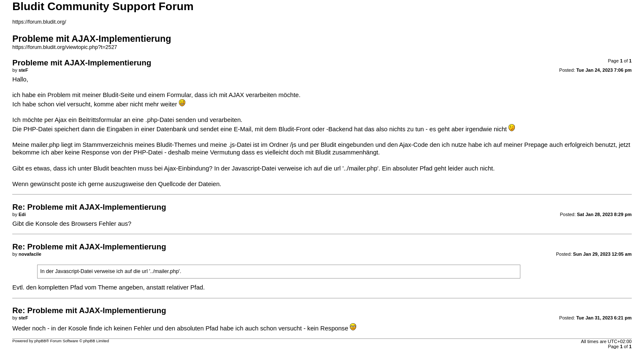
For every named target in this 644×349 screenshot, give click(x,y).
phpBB (40, 341)
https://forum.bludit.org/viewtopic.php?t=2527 (65, 47)
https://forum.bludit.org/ (39, 22)
